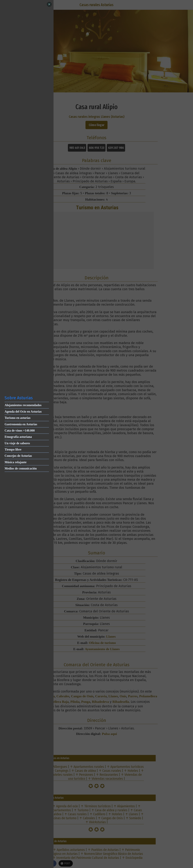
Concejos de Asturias (18, 456)
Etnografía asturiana (18, 437)
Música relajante (16, 462)
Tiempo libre (13, 449)
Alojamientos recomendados (23, 405)
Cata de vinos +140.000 (20, 430)
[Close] (49, 4)
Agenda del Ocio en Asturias (23, 412)
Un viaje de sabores (17, 443)
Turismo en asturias (18, 418)
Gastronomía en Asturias (21, 424)
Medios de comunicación (21, 468)
